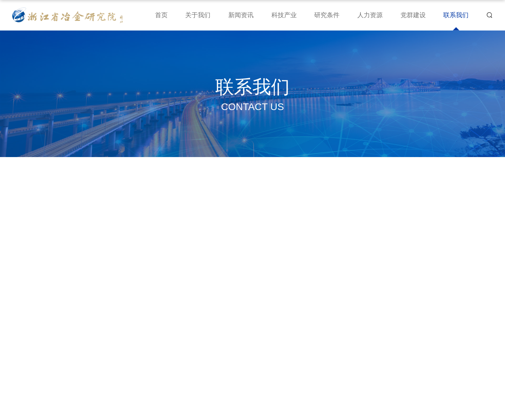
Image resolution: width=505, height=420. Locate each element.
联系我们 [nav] (456, 15)
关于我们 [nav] (198, 15)
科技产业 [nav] (284, 15)
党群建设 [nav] (413, 15)
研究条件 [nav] (327, 15)
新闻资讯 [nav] (241, 15)
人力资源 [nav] (370, 15)
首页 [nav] (161, 15)
